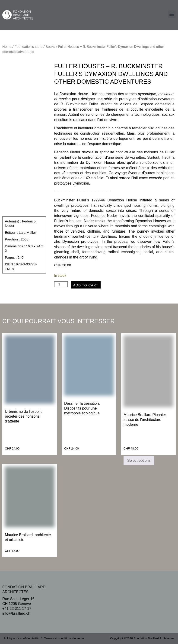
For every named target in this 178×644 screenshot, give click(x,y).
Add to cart (86, 285)
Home (7, 47)
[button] (172, 14)
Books (50, 47)
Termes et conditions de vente (64, 638)
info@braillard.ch (16, 613)
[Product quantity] (61, 284)
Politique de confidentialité (21, 638)
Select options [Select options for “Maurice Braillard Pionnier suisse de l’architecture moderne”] (139, 460)
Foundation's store (29, 47)
